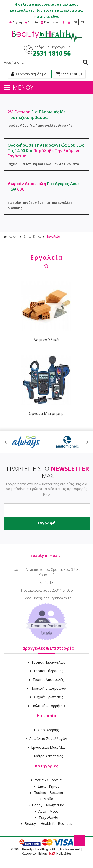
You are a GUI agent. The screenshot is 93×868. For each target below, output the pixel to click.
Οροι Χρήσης (46, 730)
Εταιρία (31, 22)
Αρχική (16, 22)
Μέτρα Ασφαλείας (47, 756)
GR (76, 22)
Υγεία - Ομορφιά (46, 780)
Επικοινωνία (50, 22)
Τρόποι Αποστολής (46, 680)
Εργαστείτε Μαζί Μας (46, 747)
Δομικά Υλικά (46, 340)
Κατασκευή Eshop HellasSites (47, 853)
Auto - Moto (47, 811)
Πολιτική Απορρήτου (46, 706)
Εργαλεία (53, 236)
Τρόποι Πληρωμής (46, 671)
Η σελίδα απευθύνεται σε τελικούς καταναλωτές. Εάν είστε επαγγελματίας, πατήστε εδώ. (46, 10)
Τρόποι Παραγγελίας (46, 662)
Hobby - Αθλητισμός (46, 805)
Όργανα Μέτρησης (46, 413)
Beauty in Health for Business (47, 824)
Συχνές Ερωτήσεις (47, 697)
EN (82, 22)
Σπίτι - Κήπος (32, 236)
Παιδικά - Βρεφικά (47, 792)
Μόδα (46, 799)
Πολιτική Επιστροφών (46, 688)
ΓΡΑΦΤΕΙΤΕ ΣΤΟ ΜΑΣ (48, 472)
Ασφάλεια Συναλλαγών (46, 739)
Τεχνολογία (47, 817)
